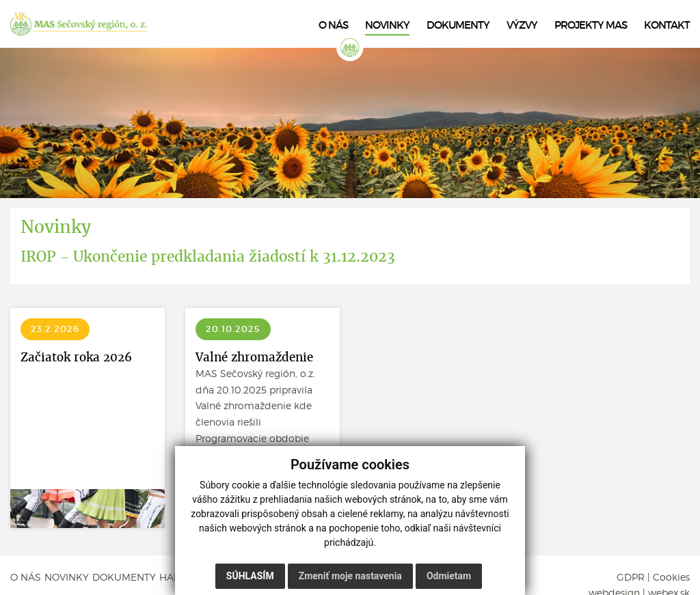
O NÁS (26, 577)
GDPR (631, 577)
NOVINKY (67, 577)
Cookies (671, 577)
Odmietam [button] (449, 576)
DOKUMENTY (124, 577)
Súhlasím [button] (250, 576)
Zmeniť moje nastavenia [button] (350, 576)
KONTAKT (667, 25)
